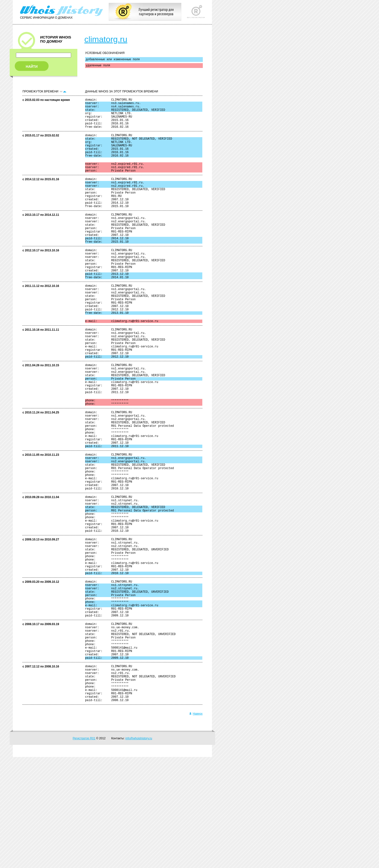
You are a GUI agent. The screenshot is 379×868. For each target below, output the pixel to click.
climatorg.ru (106, 39)
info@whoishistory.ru (139, 849)
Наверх (196, 825)
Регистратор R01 (84, 849)
